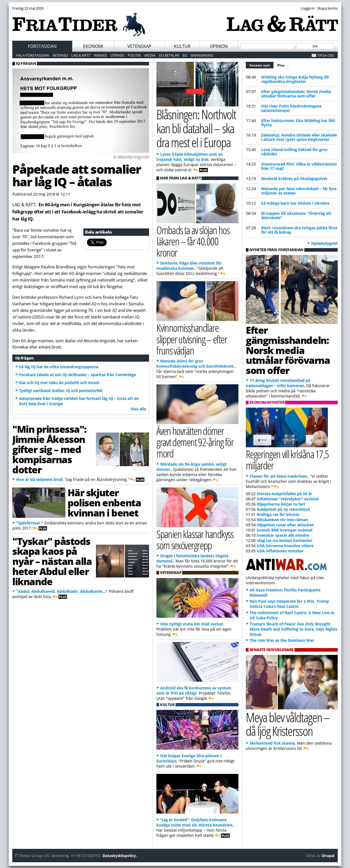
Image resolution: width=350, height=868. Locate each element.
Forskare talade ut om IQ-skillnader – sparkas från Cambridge (78, 375)
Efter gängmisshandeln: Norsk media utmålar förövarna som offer (296, 94)
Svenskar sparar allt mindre (283, 535)
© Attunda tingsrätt (131, 157)
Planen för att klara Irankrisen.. (279, 476)
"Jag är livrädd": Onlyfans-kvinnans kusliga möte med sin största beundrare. (195, 822)
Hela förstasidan (33, 55)
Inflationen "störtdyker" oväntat (288, 499)
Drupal (328, 856)
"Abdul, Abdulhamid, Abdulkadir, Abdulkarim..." (62, 591)
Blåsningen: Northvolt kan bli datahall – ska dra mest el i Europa (196, 128)
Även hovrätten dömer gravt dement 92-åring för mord (195, 442)
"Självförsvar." (30, 523)
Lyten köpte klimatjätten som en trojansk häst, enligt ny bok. (190, 157)
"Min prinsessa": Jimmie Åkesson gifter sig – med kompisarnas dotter (49, 449)
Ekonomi (93, 46)
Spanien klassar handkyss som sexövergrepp (195, 539)
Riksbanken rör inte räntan (282, 520)
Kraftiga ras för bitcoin (278, 514)
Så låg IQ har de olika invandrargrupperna (59, 367)
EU (185, 55)
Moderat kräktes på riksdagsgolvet (294, 178)
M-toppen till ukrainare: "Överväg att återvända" (296, 215)
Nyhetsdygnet (324, 243)
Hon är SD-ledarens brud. (40, 479)
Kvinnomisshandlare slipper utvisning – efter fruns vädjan (192, 339)
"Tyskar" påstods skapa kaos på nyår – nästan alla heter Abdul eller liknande (52, 561)
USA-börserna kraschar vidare (285, 546)
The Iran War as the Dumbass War (282, 640)
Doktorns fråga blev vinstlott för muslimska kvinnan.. (189, 266)
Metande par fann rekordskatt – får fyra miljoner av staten (299, 191)
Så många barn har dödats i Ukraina (295, 203)
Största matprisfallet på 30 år (284, 494)
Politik (134, 55)
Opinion (219, 46)
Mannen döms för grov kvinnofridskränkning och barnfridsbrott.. (196, 364)
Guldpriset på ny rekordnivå (283, 509)
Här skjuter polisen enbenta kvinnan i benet (104, 503)
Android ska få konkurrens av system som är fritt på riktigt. (194, 690)
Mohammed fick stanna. (273, 743)
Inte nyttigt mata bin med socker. (192, 624)
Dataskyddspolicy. (120, 856)
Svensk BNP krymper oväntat (285, 530)
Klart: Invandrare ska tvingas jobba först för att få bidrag (299, 230)
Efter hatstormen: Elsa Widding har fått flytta (298, 123)
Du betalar (169, 55)
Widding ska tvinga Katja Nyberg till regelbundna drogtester (295, 79)
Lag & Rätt (81, 55)
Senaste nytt (262, 65)
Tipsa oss (326, 55)
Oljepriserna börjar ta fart (281, 504)
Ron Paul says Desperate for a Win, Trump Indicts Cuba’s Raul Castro (289, 604)
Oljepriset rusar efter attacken (285, 525)
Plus (281, 65)
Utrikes (117, 55)
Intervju (60, 55)
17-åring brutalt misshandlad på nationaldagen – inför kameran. (278, 383)
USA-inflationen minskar (280, 551)
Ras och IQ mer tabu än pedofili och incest (59, 383)
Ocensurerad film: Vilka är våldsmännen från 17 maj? (299, 166)
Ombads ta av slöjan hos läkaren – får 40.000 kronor (193, 241)
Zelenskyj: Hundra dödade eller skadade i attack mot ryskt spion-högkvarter (299, 137)
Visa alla (138, 409)
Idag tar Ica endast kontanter (285, 540)
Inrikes (100, 55)
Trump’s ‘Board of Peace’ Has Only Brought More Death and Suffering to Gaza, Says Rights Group (293, 629)
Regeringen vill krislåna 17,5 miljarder (287, 460)
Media (150, 55)
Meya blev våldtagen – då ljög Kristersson (288, 724)
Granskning (202, 55)
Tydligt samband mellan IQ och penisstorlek (61, 391)
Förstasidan (42, 46)
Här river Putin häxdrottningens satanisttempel (291, 108)
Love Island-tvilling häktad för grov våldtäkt (294, 152)
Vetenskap (139, 46)
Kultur (182, 46)
